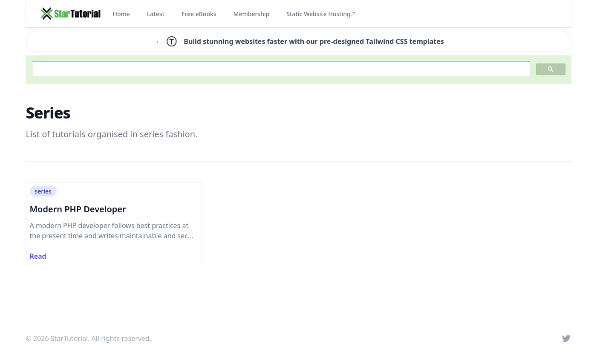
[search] (280, 69)
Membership (252, 14)
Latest (156, 14)
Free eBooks (199, 14)
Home (121, 14)
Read (38, 256)
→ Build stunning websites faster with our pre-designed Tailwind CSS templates (298, 41)
